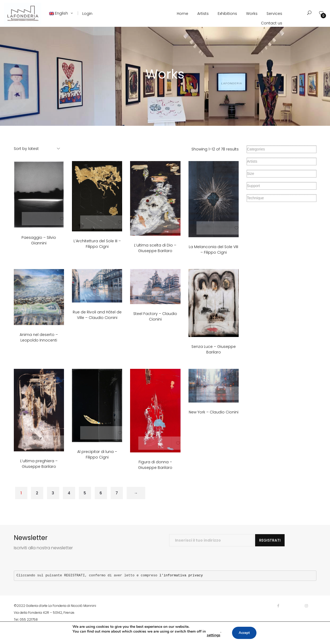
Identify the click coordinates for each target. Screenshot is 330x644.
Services (274, 14)
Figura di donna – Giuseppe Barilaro (155, 474)
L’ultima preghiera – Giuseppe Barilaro (39, 473)
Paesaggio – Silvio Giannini (39, 250)
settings (212, 635)
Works (252, 14)
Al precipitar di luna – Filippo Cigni (97, 464)
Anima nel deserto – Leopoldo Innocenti (39, 347)
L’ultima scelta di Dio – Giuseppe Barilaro (155, 257)
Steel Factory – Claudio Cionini (155, 326)
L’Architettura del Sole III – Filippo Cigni (97, 253)
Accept (244, 633)
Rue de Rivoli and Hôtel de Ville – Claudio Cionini (97, 324)
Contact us (272, 23)
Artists (203, 14)
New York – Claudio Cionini (214, 421)
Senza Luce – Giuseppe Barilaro (214, 359)
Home (183, 14)
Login (87, 14)
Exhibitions (227, 14)
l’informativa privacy (181, 585)
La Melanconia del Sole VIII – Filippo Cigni (213, 259)
